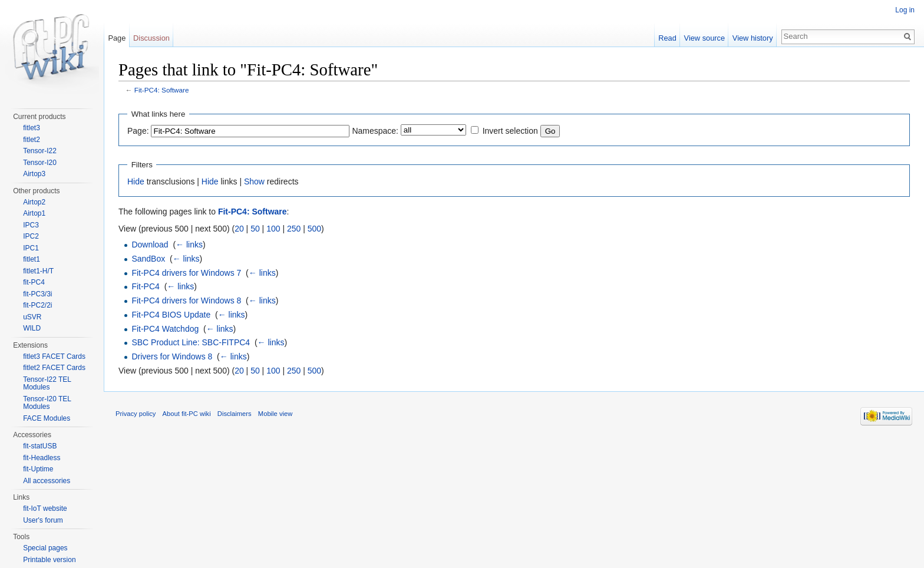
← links (189, 245)
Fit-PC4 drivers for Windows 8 (186, 300)
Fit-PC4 (145, 286)
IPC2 (31, 236)
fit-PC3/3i (37, 294)
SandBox (148, 259)
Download (150, 245)
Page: (138, 131)
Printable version (49, 560)
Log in (905, 10)
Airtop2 (34, 202)
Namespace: (375, 131)
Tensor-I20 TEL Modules (47, 403)
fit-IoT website (45, 508)
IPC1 (31, 248)
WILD (32, 328)
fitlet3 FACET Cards (54, 356)
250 (294, 229)
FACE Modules (47, 418)
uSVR (32, 317)
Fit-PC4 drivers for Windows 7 (186, 273)
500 (314, 229)
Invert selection (510, 131)
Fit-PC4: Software (162, 90)
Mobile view (275, 414)
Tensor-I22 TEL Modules (47, 384)
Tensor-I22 (40, 151)
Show (254, 181)
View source (704, 38)
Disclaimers (235, 414)
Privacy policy (136, 414)
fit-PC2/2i (37, 305)
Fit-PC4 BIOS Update (171, 315)
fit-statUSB (40, 446)
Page (117, 38)
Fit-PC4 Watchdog (165, 329)
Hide (136, 181)
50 (255, 229)
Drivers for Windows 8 (172, 356)
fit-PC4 (34, 282)
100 (273, 229)
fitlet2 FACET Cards (54, 368)
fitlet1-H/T (38, 271)
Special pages (45, 548)
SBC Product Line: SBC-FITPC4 (191, 342)
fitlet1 (32, 259)
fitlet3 (32, 128)
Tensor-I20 (40, 163)
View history (753, 38)
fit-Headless (42, 458)
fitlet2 (32, 140)
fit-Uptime (38, 469)
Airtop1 (34, 213)
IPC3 (31, 225)
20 (239, 229)
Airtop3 (34, 174)
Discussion (151, 38)
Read (667, 38)
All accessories (47, 481)
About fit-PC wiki (187, 414)
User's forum (43, 520)
